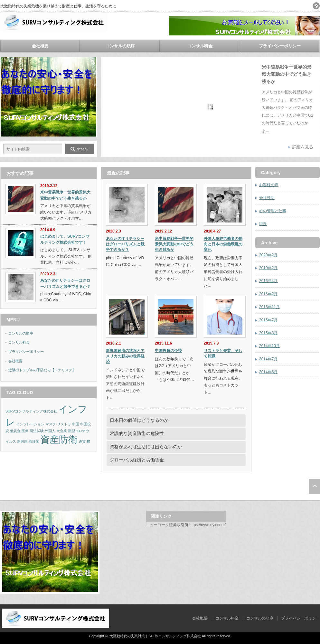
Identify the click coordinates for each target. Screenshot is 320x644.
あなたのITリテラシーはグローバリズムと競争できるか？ (125, 244)
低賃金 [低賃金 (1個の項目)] (15, 431)
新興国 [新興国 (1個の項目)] (22, 441)
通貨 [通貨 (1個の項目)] (82, 441)
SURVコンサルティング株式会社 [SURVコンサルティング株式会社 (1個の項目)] (31, 411)
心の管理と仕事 (273, 211)
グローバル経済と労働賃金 (137, 460)
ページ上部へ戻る (314, 486)
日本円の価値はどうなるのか (139, 420)
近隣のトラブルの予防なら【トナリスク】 (42, 370)
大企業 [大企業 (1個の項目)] (62, 431)
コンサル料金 (200, 46)
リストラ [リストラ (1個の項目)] (64, 424)
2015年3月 (268, 333)
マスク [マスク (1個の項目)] (51, 424)
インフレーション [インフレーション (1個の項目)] (30, 424)
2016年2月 (268, 294)
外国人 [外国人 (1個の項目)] (50, 431)
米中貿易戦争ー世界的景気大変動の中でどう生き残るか (287, 74)
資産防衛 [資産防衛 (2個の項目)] (59, 439)
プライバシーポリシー (280, 46)
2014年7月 (268, 359)
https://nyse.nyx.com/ (207, 525)
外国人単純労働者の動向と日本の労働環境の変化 (223, 244)
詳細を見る (303, 147)
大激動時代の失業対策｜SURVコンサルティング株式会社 (155, 636)
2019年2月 (268, 268)
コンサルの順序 (120, 46)
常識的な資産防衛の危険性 (137, 433)
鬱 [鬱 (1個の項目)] (88, 441)
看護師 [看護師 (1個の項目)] (34, 441)
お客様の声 (269, 185)
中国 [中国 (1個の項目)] (76, 424)
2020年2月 (268, 255)
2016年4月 (268, 281)
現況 (263, 224)
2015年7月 (268, 320)
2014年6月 (268, 372)
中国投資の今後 (168, 351)
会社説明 (267, 198)
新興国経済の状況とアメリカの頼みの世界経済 (125, 356)
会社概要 (40, 46)
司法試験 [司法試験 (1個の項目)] (37, 431)
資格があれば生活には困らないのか (146, 447)
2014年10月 (269, 346)
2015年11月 (269, 307)
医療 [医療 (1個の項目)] (25, 431)
